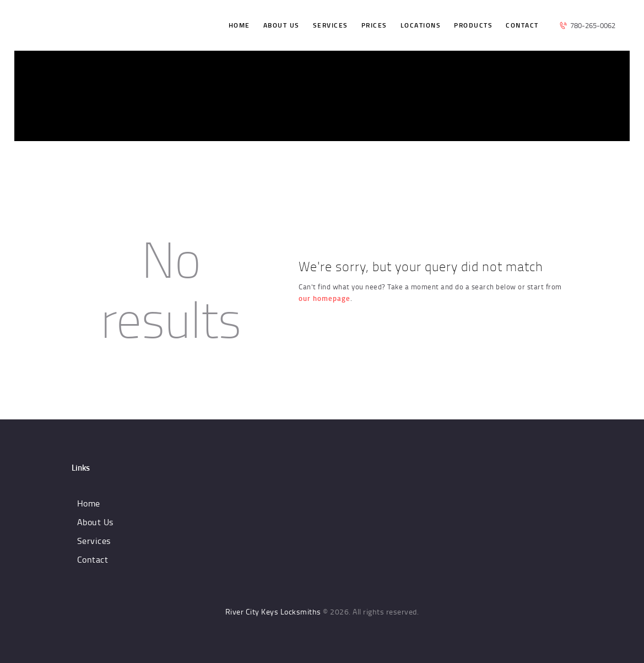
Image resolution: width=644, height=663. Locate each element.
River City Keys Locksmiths (273, 611)
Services (94, 541)
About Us (95, 522)
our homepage (324, 298)
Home (89, 503)
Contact (93, 559)
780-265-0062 (593, 25)
